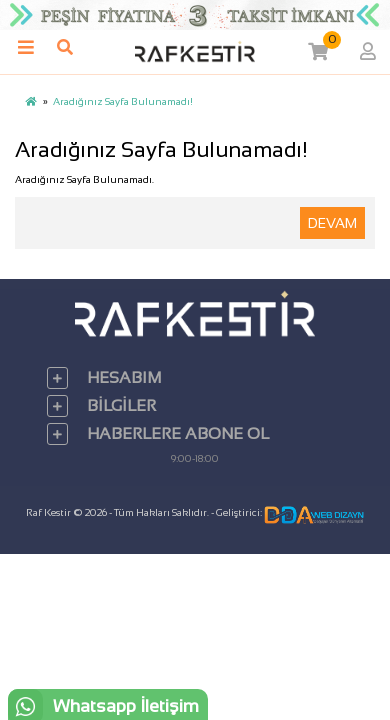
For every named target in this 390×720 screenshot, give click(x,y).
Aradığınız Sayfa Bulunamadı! (123, 101)
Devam (332, 223)
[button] (316, 51)
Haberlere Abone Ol (178, 433)
